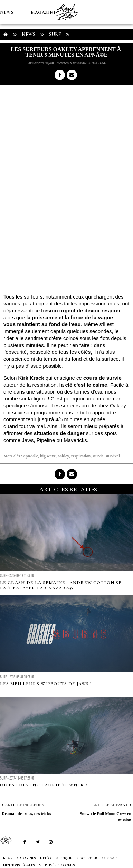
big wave (48, 456)
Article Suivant (110, 805)
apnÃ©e (31, 456)
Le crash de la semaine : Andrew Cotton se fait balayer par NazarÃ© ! (61, 585)
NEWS (7, 12)
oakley (63, 456)
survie (98, 456)
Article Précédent (26, 805)
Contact (110, 858)
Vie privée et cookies (57, 865)
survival (112, 456)
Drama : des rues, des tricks (26, 814)
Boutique (38, 61)
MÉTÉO (8, 61)
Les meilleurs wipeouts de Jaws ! (46, 684)
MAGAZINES (45, 12)
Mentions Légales (19, 865)
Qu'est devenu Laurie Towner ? (44, 785)
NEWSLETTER (87, 858)
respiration (81, 456)
